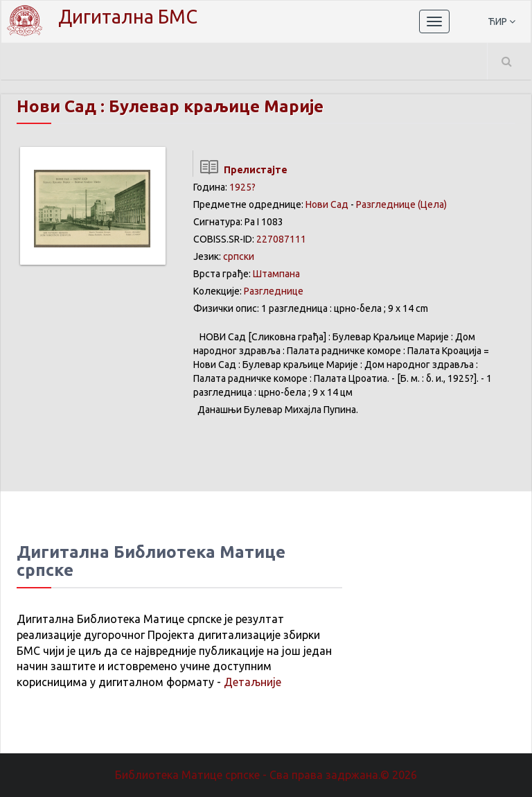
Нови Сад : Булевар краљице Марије (170, 106)
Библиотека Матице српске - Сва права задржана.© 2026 (266, 775)
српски (239, 256)
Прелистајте (240, 170)
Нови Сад (327, 204)
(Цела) (432, 204)
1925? (242, 187)
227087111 (281, 239)
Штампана (276, 274)
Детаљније (252, 682)
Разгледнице (386, 204)
